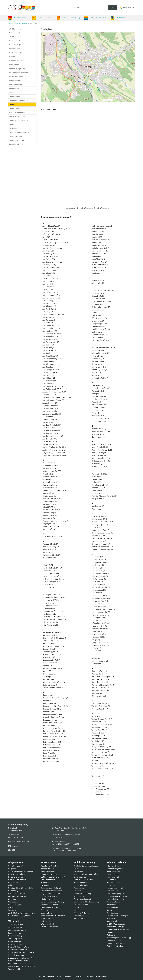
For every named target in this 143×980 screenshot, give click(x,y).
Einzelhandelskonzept (17, 930)
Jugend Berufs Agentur (52, 893)
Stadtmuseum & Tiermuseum (53, 916)
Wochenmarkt (15, 969)
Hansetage (111, 885)
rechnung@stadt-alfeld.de (71, 848)
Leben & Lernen (42, 18)
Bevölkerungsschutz (17, 874)
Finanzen (78, 891)
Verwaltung (79, 871)
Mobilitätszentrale (17, 896)
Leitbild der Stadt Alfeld (84, 880)
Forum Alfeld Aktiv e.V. (19, 947)
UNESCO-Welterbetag (116, 924)
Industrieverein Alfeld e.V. (20, 958)
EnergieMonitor (15, 933)
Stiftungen (45, 921)
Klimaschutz (79, 896)
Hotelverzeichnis (115, 888)
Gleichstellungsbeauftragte (52, 891)
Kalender (13, 891)
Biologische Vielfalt (82, 885)
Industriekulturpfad (16, 955)
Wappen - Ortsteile (82, 913)
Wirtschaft (118, 18)
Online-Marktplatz (17, 963)
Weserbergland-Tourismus (119, 938)
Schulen (44, 910)
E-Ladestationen (15, 882)
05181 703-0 (19, 835)
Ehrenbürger (79, 916)
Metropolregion (80, 918)
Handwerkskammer (18, 950)
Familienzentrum (48, 880)
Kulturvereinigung (115, 893)
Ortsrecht (78, 907)
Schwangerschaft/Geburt (53, 902)
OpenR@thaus (15, 866)
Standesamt (13, 902)
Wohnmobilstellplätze (116, 943)
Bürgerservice (17, 18)
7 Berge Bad (47, 918)
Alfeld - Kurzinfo (113, 871)
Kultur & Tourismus (95, 18)
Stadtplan (12, 899)
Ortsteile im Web (81, 905)
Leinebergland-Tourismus (118, 896)
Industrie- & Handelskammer (22, 952)
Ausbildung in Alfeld (16, 925)
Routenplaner (112, 907)
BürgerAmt (13, 869)
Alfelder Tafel (48, 869)
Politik (76, 869)
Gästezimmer (113, 882)
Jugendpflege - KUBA (51, 888)
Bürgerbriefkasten (16, 877)
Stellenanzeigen (15, 905)
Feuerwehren (79, 888)
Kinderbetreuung (48, 899)
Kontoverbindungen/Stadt (19, 916)
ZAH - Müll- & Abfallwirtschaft (22, 913)
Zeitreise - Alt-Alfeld (49, 927)
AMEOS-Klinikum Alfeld (52, 871)
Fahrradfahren (113, 880)
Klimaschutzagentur (18, 893)
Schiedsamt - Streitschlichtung (87, 902)
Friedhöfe (45, 882)
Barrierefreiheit (101, 976)
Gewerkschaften (15, 944)
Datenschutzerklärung (84, 976)
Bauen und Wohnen (49, 874)
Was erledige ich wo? (17, 880)
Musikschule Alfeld (116, 899)
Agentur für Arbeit (50, 866)
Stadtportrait (112, 921)
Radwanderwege (114, 905)
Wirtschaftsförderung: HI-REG (22, 966)
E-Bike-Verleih (113, 874)
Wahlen (11, 907)
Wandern (110, 932)
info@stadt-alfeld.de (21, 841)
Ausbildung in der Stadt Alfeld (86, 874)
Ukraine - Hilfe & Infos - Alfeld (21, 888)
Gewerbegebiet (15, 941)
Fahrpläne (12, 885)
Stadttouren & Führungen (117, 916)
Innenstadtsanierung (83, 893)
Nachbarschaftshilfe (51, 905)
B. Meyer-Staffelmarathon (53, 877)
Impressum (69, 976)
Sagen (109, 910)
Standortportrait (15, 927)
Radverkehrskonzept (82, 899)
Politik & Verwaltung (68, 18)
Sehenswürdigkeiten (115, 869)
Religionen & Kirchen (50, 907)
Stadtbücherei (113, 913)
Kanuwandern (112, 891)
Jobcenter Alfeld (49, 896)
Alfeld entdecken (114, 866)
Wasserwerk (15, 910)
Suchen (112, 7)
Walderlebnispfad (115, 927)
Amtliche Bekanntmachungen (20, 871)
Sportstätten (46, 913)
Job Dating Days (16, 939)
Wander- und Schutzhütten (118, 929)
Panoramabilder (113, 902)
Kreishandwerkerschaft (19, 961)
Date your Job (15, 936)
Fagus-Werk (113, 877)
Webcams (111, 935)
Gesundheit (46, 885)
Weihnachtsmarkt (114, 940)
